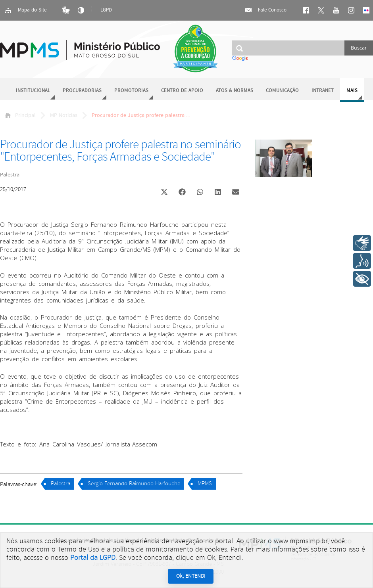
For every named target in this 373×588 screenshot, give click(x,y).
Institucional (33, 91)
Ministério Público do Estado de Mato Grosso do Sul (80, 45)
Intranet (323, 91)
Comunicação (282, 91)
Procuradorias (82, 91)
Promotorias (131, 91)
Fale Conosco (265, 10)
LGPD (106, 10)
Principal (20, 115)
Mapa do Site (25, 10)
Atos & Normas (235, 91)
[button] (164, 193)
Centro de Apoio (182, 91)
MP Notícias (64, 115)
